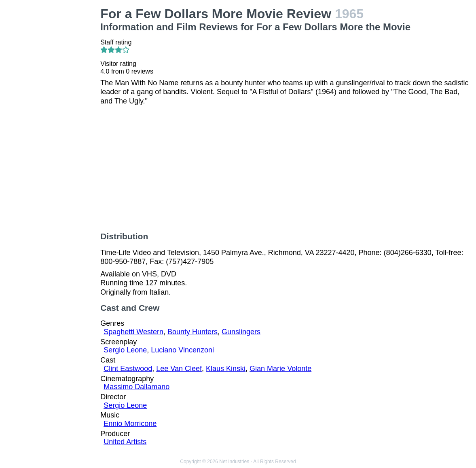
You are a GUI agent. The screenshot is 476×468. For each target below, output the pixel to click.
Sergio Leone (125, 350)
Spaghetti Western (133, 332)
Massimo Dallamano (136, 387)
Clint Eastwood (128, 369)
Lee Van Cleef (179, 369)
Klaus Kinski (226, 369)
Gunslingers (241, 332)
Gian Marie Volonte (280, 369)
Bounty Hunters (193, 332)
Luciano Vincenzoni (182, 350)
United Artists (125, 442)
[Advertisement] (52, 128)
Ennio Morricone (130, 424)
